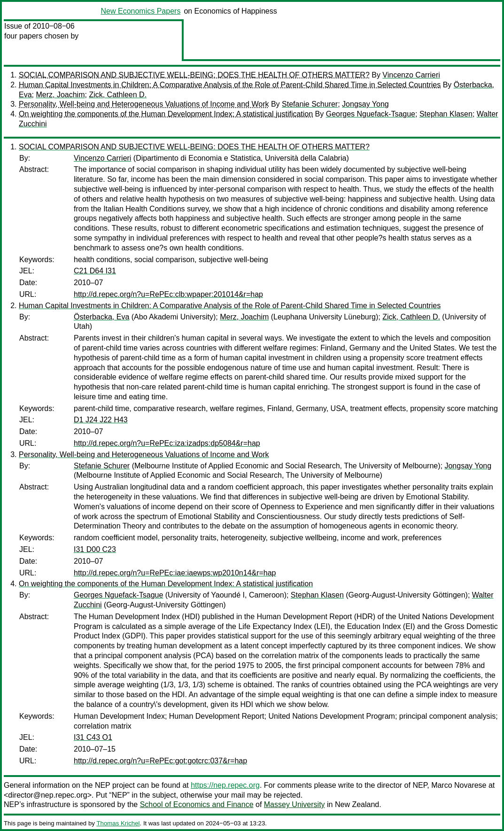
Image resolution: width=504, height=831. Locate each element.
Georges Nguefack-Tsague (371, 114)
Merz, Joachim (60, 95)
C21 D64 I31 (95, 271)
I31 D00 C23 (95, 549)
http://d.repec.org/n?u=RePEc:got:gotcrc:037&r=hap (160, 761)
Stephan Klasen (446, 114)
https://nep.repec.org (225, 785)
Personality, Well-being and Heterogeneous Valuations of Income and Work (144, 104)
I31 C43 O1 (93, 737)
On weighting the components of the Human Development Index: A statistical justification (166, 114)
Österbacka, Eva (101, 317)
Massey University (295, 804)
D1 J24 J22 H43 (101, 420)
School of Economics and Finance (197, 804)
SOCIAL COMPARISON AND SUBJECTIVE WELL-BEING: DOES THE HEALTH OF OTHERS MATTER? (194, 75)
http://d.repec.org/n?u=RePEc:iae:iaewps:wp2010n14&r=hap (175, 573)
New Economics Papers (141, 11)
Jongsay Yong (365, 104)
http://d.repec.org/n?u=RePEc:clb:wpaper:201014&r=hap (168, 294)
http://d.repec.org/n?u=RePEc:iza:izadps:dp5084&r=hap (167, 443)
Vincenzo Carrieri (411, 75)
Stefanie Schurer (310, 104)
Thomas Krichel (118, 823)
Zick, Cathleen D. (118, 95)
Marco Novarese (459, 785)
